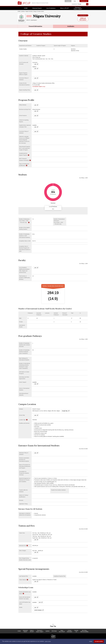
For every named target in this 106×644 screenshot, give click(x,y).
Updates (47, 631)
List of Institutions (51, 8)
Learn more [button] (48, 641)
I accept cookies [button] (99, 641)
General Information (35, 26)
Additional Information (83, 19)
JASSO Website (39, 610)
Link (36, 64)
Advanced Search (37, 8)
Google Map (66, 411)
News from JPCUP (62, 631)
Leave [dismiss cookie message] (91, 641)
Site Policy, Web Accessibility (84, 631)
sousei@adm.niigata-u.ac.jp (39, 86)
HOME (26, 8)
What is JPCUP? (65, 8)
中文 (75, 1)
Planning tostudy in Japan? (78, 8)
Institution (23, 11)
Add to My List (83, 15)
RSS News (54, 631)
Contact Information (70, 631)
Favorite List (84, 1)
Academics (71, 26)
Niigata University (29, 11)
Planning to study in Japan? (40, 631)
